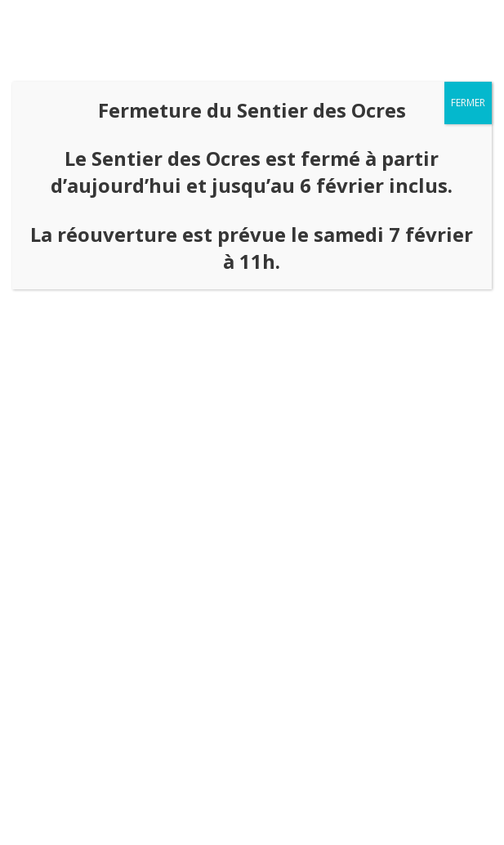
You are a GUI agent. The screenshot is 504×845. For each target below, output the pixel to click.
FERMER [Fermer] (468, 103)
